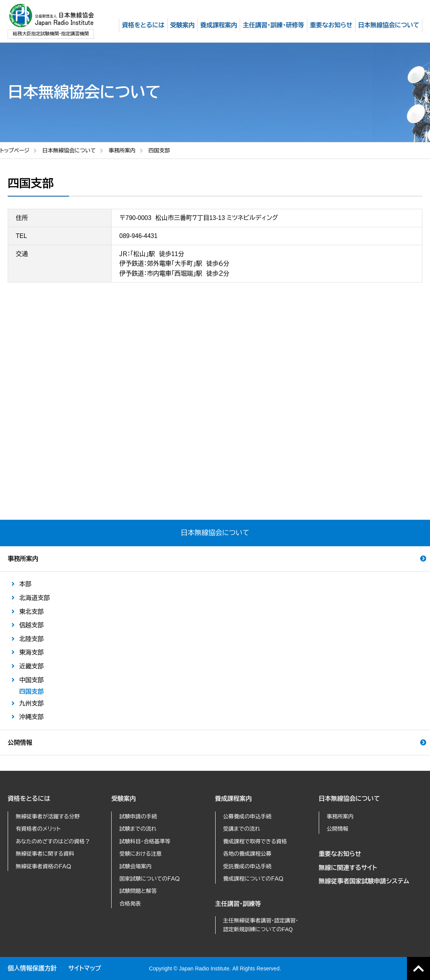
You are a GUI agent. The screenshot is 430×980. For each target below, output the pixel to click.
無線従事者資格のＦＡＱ (43, 866)
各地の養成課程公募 (247, 854)
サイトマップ (85, 968)
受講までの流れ (242, 829)
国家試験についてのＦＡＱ (149, 879)
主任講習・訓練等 (238, 904)
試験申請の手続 (138, 816)
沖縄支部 (31, 717)
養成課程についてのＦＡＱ (253, 879)
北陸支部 (31, 639)
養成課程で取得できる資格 (255, 841)
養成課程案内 (234, 799)
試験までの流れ (138, 829)
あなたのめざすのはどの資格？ (53, 841)
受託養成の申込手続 (247, 866)
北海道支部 (35, 598)
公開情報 (20, 743)
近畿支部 (31, 666)
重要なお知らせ (340, 854)
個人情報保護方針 (32, 968)
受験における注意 (140, 854)
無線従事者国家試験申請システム (364, 881)
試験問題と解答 (138, 891)
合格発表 (130, 904)
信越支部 (31, 625)
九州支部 (31, 703)
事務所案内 (122, 150)
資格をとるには (29, 799)
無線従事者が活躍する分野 (48, 816)
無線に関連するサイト (348, 868)
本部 (25, 584)
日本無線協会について (69, 150)
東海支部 (31, 652)
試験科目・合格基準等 (145, 841)
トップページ (15, 150)
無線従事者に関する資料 (45, 854)
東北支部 (31, 612)
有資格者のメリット (38, 829)
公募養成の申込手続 (247, 816)
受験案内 (124, 799)
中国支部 (31, 680)
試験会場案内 (135, 866)
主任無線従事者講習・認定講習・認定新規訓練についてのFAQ (261, 925)
